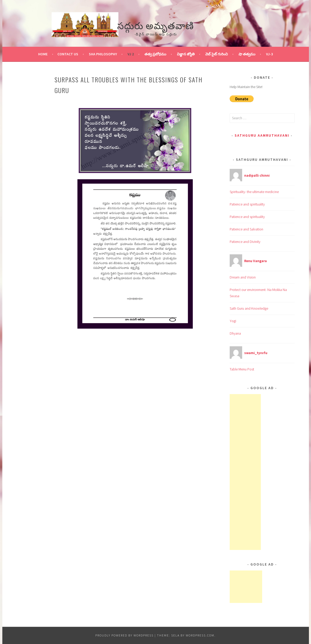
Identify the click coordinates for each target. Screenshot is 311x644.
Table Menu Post (242, 369)
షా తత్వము (247, 54)
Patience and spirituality (247, 204)
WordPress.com (200, 635)
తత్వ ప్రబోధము (155, 54)
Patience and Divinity (245, 242)
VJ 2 (131, 54)
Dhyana (235, 333)
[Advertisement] (245, 472)
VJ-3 (269, 54)
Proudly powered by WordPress (124, 635)
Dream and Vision (243, 277)
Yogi (233, 321)
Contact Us (68, 54)
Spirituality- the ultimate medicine (254, 192)
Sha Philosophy (103, 54)
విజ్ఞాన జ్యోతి (186, 54)
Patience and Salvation (246, 229)
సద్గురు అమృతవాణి (156, 25)
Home (43, 54)
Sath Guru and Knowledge (249, 308)
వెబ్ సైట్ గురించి (217, 54)
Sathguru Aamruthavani (262, 135)
